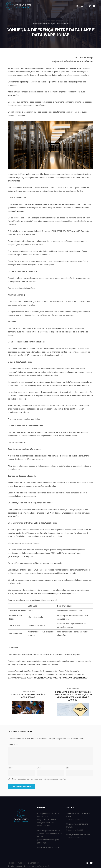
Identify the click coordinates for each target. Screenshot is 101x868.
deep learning (51, 593)
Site (67, 768)
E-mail (40, 768)
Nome (11, 768)
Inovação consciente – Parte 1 (79, 834)
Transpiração (45, 866)
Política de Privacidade (17, 863)
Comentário (13, 745)
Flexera (24, 174)
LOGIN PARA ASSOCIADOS (48, 848)
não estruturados (17, 211)
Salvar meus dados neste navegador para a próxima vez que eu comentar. (39, 779)
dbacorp (89, 61)
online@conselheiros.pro (49, 831)
